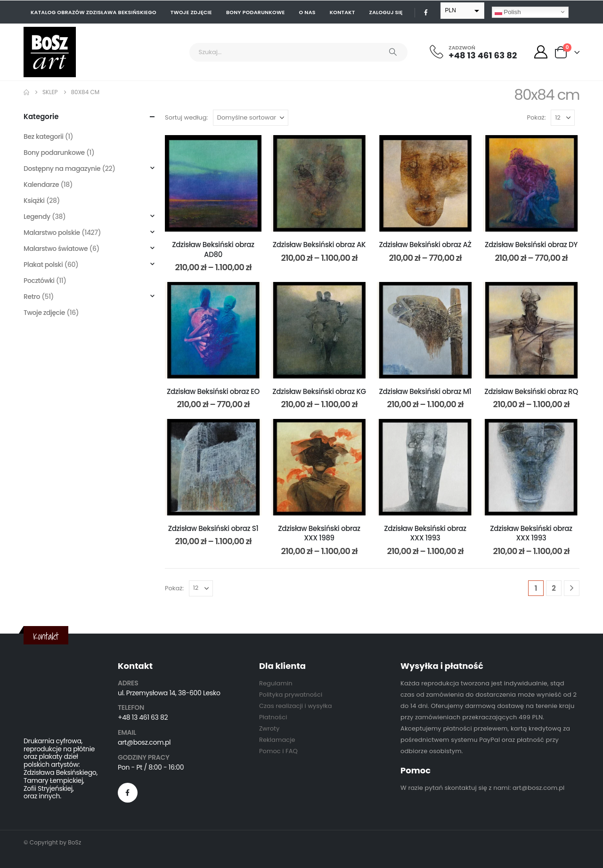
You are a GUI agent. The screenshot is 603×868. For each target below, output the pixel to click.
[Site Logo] (50, 52)
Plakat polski (43, 265)
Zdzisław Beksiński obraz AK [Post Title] (319, 245)
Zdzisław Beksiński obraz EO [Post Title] (213, 391)
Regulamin (276, 683)
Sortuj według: (186, 117)
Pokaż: (537, 117)
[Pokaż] (563, 118)
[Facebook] (426, 12)
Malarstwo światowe (56, 249)
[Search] (393, 52)
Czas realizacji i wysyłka (296, 706)
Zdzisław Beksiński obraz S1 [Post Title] (213, 528)
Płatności (273, 717)
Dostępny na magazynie (62, 169)
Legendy (37, 217)
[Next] (572, 588)
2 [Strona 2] (554, 588)
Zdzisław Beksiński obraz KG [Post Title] (319, 391)
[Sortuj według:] (251, 118)
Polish (508, 12)
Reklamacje (277, 740)
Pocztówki (39, 281)
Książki (34, 201)
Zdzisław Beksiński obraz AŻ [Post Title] (425, 245)
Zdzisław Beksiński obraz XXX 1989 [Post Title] (319, 533)
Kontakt (342, 12)
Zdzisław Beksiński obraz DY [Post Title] (531, 245)
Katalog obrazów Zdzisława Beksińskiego (94, 12)
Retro (32, 297)
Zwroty (269, 728)
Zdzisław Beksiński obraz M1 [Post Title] (425, 391)
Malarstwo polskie (52, 233)
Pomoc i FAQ (278, 751)
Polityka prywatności (291, 695)
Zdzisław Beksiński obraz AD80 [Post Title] (213, 249)
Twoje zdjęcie (191, 12)
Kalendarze (41, 185)
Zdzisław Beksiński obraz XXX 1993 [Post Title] (425, 533)
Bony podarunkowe (256, 12)
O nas (307, 12)
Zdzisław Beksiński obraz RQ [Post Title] (531, 391)
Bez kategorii (44, 137)
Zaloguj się (386, 12)
